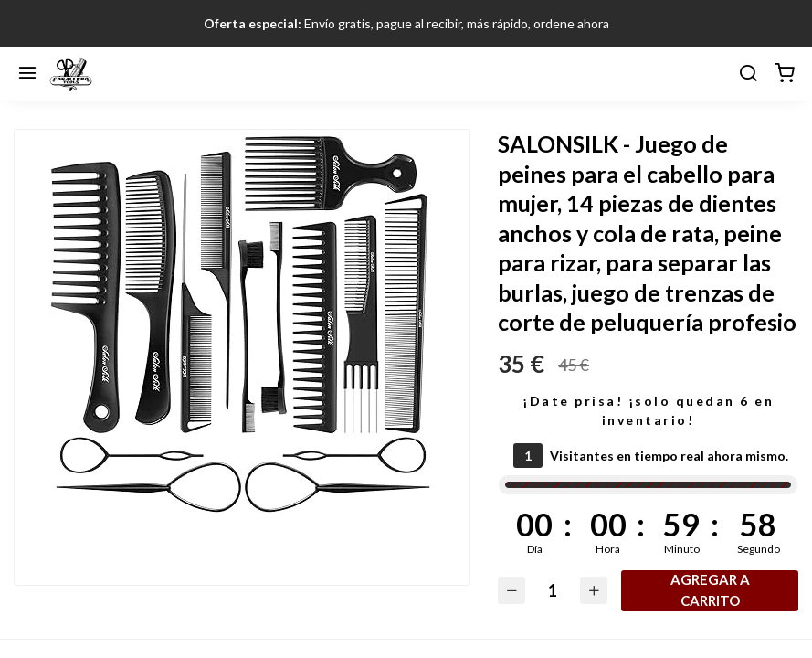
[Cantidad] (553, 591)
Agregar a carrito (710, 590)
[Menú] (27, 74)
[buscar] (748, 74)
